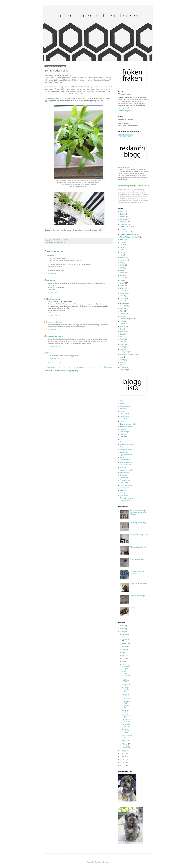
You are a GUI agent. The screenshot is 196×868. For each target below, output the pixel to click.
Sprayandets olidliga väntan (139, 535)
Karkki (122, 447)
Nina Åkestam (125, 473)
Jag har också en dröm (126, 720)
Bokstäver (123, 222)
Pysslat (122, 306)
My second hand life (127, 470)
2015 (122, 626)
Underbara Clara (125, 501)
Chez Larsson (124, 414)
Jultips (122, 265)
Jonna (49, 353)
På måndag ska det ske (138, 547)
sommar (60, 242)
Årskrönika (123, 367)
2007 (122, 765)
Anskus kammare (126, 406)
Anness (122, 404)
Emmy (122, 421)
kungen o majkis (53, 322)
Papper (122, 296)
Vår (64, 242)
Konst (122, 268)
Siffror (122, 316)
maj (124, 658)
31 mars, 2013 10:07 (54, 346)
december (125, 634)
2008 (122, 762)
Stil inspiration (125, 493)
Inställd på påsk (125, 681)
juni (123, 656)
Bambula (123, 409)
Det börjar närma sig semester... (137, 572)
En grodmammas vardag (128, 424)
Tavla (122, 342)
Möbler (122, 291)
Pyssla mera (124, 483)
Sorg (121, 329)
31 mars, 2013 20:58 (54, 359)
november (125, 639)
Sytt (121, 337)
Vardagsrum (124, 352)
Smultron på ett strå (54, 336)
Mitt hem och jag (125, 465)
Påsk (122, 309)
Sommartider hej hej (126, 668)
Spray (122, 334)
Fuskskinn (123, 240)
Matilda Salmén (125, 460)
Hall (121, 252)
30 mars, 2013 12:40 (54, 315)
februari (125, 744)
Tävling (122, 347)
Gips (121, 247)
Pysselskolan (124, 303)
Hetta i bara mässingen (138, 596)
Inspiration (123, 257)
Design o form (125, 416)
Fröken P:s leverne (126, 427)
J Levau (122, 442)
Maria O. (50, 280)
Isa (121, 439)
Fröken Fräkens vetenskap (129, 237)
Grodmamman (52, 299)
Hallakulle (123, 429)
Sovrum (122, 331)
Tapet (122, 339)
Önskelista (123, 370)
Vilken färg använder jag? (128, 355)
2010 (122, 757)
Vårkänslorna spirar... (126, 716)
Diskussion (123, 224)
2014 (122, 629)
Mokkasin (123, 467)
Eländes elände (125, 227)
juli (123, 653)
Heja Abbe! (124, 437)
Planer (122, 298)
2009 (122, 759)
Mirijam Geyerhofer (126, 462)
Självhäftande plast (126, 319)
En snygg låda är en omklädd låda (126, 705)
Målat (122, 288)
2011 (122, 754)
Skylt (121, 321)
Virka (122, 362)
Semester (123, 314)
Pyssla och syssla (126, 485)
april (124, 661)
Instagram (123, 260)
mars (124, 664)
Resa (122, 311)
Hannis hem (124, 434)
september (126, 647)
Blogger (106, 862)
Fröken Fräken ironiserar (128, 234)
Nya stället (123, 293)
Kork (121, 270)
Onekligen (123, 475)
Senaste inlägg (50, 367)
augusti (125, 650)
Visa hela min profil (124, 111)
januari (125, 747)
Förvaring (123, 245)
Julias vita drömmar (126, 444)
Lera (121, 280)
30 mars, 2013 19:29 (54, 330)
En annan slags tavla (137, 559)
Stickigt (133, 608)
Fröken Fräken (126, 94)
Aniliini (122, 401)
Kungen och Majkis (126, 450)
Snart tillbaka (126, 740)
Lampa (122, 278)
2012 (122, 751)
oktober (125, 644)
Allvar (122, 212)
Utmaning (123, 349)
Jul (121, 263)
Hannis (49, 255)
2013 (122, 632)
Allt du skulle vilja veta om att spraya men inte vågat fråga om (139, 512)
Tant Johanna (124, 496)
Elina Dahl (123, 419)
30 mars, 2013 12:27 (54, 292)
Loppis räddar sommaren (138, 583)
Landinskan (124, 452)
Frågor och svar (125, 232)
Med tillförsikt (126, 699)
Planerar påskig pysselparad (126, 674)
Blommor (54, 242)
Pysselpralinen (125, 480)
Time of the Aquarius (127, 498)
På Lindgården (125, 488)
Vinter (122, 360)
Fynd (122, 242)
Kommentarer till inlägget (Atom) (67, 371)
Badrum (122, 214)
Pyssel (122, 301)
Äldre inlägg (108, 367)
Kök (121, 275)
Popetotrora (124, 478)
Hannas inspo (124, 432)
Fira (121, 229)
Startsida (80, 367)
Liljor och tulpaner (126, 455)
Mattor (122, 286)
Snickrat (123, 324)
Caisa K (122, 411)
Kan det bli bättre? (125, 711)
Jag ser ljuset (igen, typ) (126, 725)
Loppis (122, 283)
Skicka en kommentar (55, 363)
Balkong (123, 217)
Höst (121, 255)
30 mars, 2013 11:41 (54, 274)
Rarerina (123, 490)
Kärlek (122, 273)
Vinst (121, 357)
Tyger (122, 344)
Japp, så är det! (125, 695)
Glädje (122, 250)
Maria (122, 457)
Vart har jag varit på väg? (126, 689)
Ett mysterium (126, 685)
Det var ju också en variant (126, 731)
